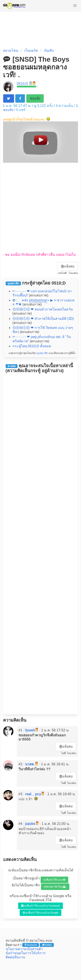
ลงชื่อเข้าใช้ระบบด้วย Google (41, 913)
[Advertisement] (40, 208)
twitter (47, 945)
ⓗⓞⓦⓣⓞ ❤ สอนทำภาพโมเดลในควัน (43, 309)
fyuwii (30, 730)
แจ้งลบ (68, 266)
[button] (75, 6)
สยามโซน (11, 51)
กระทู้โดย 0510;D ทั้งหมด (32, 346)
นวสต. (30, 764)
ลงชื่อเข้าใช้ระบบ (54, 880)
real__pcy (33, 794)
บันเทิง (49, 51)
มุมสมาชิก (42, 353)
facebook (31, 945)
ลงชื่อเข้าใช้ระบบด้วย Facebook (41, 906)
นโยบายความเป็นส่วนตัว (24, 949)
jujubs (30, 824)
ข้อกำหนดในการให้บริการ (26, 953)
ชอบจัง (35, 98)
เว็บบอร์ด (31, 51)
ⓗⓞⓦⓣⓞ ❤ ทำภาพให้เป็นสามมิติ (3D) (43, 319)
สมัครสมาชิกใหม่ (55, 887)
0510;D (22, 84)
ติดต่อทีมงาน (15, 957)
